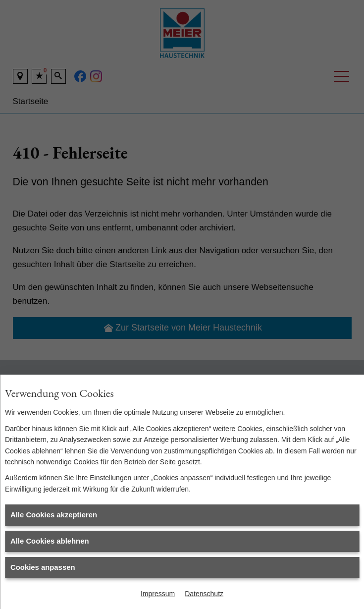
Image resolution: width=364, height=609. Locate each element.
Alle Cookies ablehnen (50, 541)
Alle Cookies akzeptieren (54, 515)
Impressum (158, 594)
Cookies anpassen (43, 567)
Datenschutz (204, 594)
